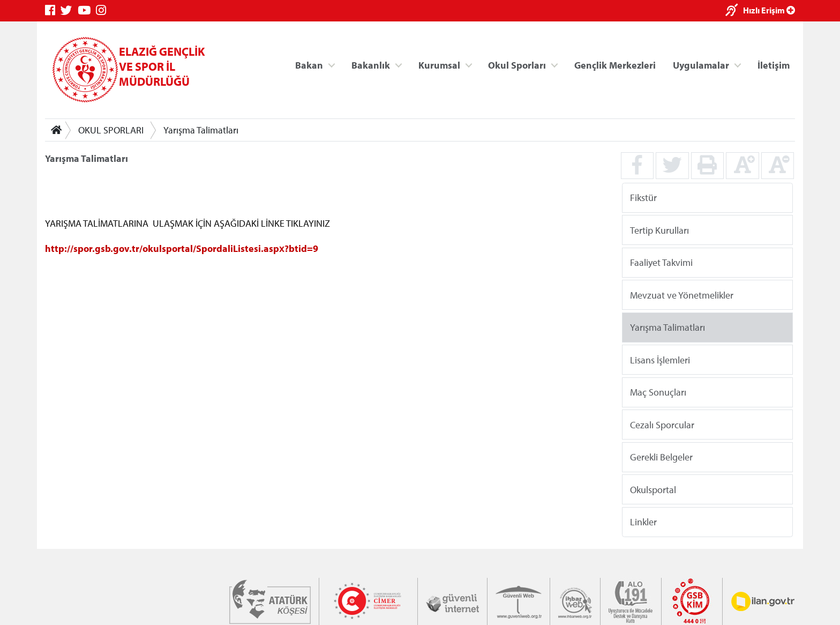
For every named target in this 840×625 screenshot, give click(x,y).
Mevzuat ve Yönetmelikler (682, 295)
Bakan (309, 65)
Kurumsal (439, 65)
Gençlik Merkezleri (615, 65)
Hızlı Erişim (769, 10)
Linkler (643, 522)
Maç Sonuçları (658, 392)
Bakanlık (371, 65)
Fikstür (643, 198)
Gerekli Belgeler (661, 457)
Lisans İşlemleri (660, 359)
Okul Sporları (517, 65)
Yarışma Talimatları (201, 130)
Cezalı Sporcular (662, 424)
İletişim (774, 65)
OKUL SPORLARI (111, 130)
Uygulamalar (701, 65)
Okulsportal (653, 489)
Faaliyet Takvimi (661, 262)
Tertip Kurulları (659, 230)
